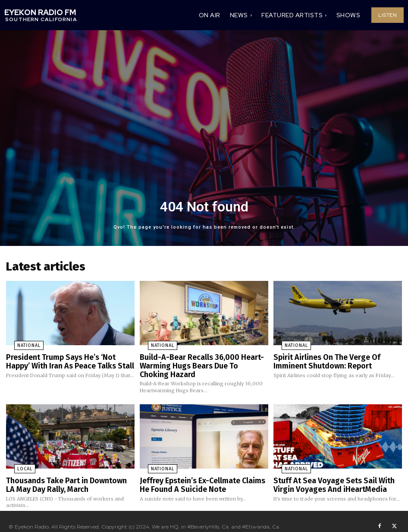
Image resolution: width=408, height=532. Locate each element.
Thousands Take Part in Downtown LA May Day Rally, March (64, 477)
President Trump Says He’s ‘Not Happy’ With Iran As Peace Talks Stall (66, 357)
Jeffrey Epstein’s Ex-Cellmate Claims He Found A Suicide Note (201, 477)
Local (16, 462)
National (20, 343)
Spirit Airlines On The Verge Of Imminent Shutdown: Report (336, 357)
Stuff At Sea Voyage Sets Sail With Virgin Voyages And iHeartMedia (337, 477)
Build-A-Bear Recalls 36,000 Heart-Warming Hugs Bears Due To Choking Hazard (196, 361)
